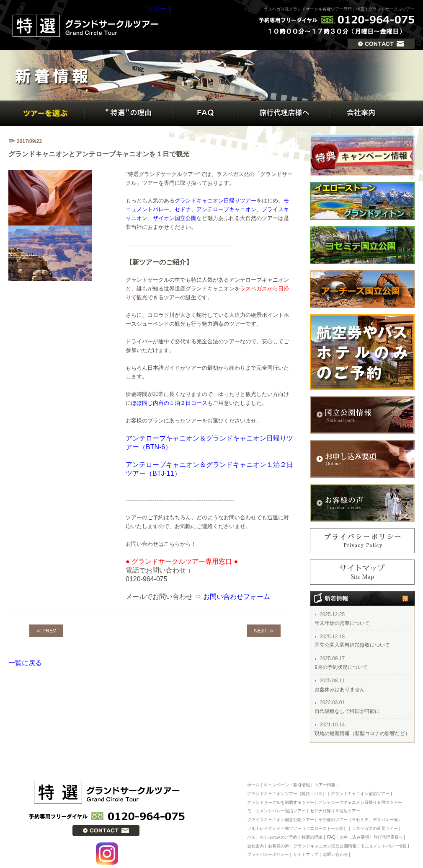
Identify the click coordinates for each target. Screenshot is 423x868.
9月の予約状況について (341, 667)
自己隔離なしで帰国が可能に (347, 711)
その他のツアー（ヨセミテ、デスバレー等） (360, 820)
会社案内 (255, 846)
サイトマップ (306, 854)
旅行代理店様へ (388, 837)
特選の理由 (312, 837)
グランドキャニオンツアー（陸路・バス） (287, 794)
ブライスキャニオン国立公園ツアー (281, 820)
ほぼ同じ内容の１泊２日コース (169, 403)
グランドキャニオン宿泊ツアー (360, 794)
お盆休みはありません (340, 689)
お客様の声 (279, 846)
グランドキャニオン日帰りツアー (215, 201)
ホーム (253, 785)
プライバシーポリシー (268, 854)
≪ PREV (46, 631)
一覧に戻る (25, 663)
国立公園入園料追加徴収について (352, 645)
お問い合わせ (335, 854)
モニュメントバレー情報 (384, 846)
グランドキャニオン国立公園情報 (325, 846)
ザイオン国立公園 (175, 218)
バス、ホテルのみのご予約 (272, 837)
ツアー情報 (325, 785)
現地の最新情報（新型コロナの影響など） (362, 733)
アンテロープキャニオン (226, 209)
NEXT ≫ (264, 631)
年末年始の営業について (342, 623)
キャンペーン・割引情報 (287, 785)
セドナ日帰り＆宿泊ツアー (335, 811)
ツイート (160, 9)
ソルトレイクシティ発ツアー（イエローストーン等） (297, 828)
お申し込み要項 (354, 837)
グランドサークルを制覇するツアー (281, 802)
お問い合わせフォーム (237, 597)
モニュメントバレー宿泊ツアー (277, 811)
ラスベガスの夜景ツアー (375, 828)
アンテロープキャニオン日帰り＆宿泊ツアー (360, 802)
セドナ (183, 209)
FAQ (331, 837)
